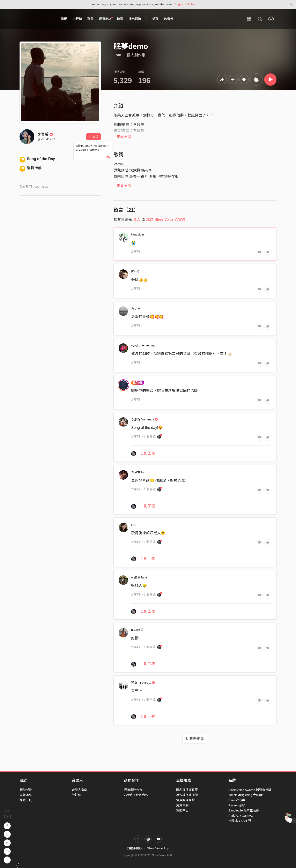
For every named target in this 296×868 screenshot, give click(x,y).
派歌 (155, 19)
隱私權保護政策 (187, 790)
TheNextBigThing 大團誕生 (247, 795)
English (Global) (186, 4)
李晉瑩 (45, 134)
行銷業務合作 (133, 790)
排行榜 (77, 19)
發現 (64, 19)
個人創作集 (136, 55)
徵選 (120, 19)
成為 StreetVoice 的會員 (166, 219)
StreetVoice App (158, 848)
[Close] (291, 4)
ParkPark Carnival (241, 815)
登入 (137, 219)
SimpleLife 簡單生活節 (244, 810)
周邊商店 (106, 19)
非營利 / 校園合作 (136, 795)
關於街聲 (26, 790)
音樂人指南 (79, 790)
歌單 (90, 19)
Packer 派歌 (237, 805)
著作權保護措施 (187, 795)
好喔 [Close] (108, 157)
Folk (117, 55)
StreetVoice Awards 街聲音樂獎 (250, 790)
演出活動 (135, 19)
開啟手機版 (135, 848)
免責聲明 (182, 805)
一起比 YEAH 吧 (240, 821)
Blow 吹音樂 (237, 800)
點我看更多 (195, 739)
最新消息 (26, 795)
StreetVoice (36, 19)
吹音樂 (169, 19)
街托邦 (76, 795)
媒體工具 (26, 800)
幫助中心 (182, 810)
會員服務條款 (185, 800)
